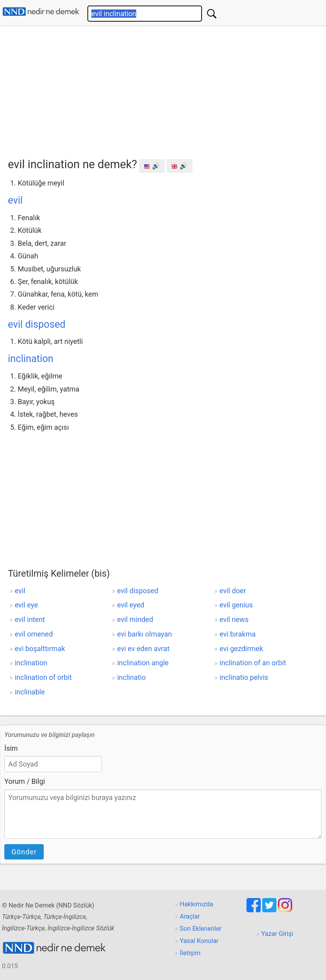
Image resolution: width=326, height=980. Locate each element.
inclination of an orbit (253, 663)
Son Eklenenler (201, 929)
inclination (31, 359)
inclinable (30, 692)
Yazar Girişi (277, 934)
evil (15, 200)
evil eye (26, 605)
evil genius (236, 605)
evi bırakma (238, 634)
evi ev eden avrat (143, 649)
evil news (234, 619)
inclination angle (143, 663)
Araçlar (190, 916)
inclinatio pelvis (244, 677)
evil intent (30, 619)
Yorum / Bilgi (25, 781)
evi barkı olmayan (144, 634)
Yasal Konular (199, 941)
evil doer (233, 591)
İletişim (190, 953)
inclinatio (131, 677)
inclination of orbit (43, 677)
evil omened (34, 634)
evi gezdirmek (242, 649)
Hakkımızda (197, 904)
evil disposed (37, 324)
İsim (11, 748)
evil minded (135, 619)
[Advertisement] (167, 89)
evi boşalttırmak (40, 649)
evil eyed (131, 605)
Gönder (24, 852)
